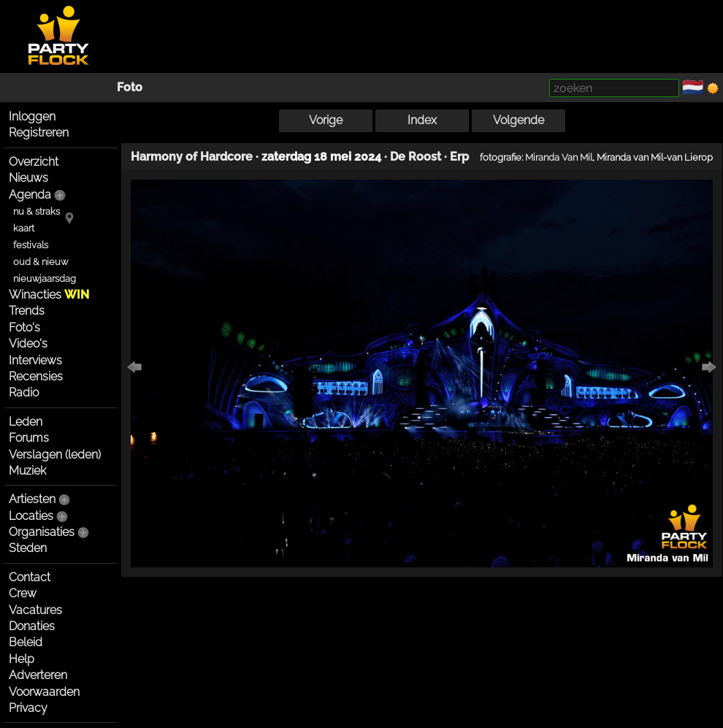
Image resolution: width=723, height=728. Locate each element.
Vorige (326, 120)
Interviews (35, 360)
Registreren (39, 133)
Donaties (32, 626)
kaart (24, 228)
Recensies (36, 376)
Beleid (26, 642)
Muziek (27, 471)
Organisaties (42, 532)
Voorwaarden (44, 692)
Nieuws (28, 178)
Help (22, 659)
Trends (27, 311)
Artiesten (32, 499)
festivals (31, 245)
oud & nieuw (41, 262)
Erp (459, 157)
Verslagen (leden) (55, 455)
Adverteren (38, 675)
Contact (30, 577)
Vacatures (35, 610)
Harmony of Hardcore (192, 157)
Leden (26, 422)
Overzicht (34, 162)
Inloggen (32, 116)
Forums (29, 438)
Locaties (31, 516)
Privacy (28, 708)
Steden (28, 548)
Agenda (30, 195)
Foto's (24, 327)
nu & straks (37, 211)
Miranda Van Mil (559, 157)
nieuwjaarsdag (45, 279)
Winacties (49, 295)
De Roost (416, 157)
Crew (23, 593)
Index (422, 120)
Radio (24, 392)
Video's (28, 344)
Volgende (519, 120)
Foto (130, 87)
